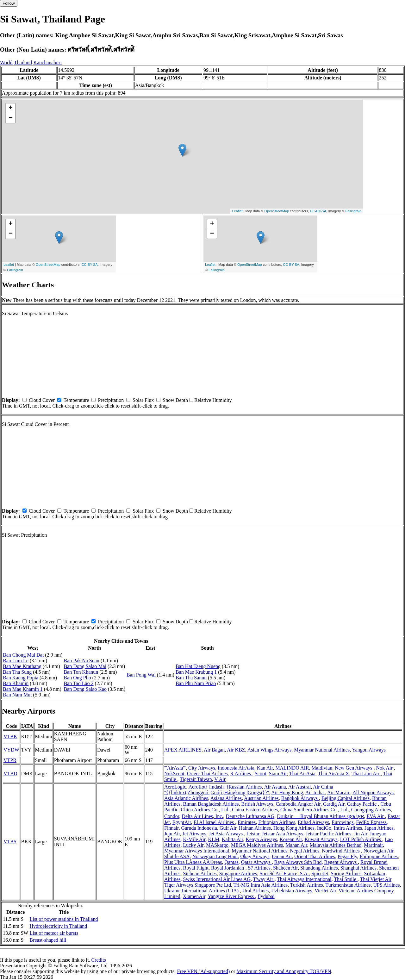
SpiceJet (320, 874)
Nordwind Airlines (341, 851)
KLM (214, 839)
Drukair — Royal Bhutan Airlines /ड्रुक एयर (320, 816)
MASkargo (217, 845)
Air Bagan (214, 750)
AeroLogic (175, 787)
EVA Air (376, 816)
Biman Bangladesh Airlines (211, 804)
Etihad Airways (313, 822)
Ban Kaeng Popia (21, 678)
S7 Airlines (259, 868)
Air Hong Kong (287, 793)
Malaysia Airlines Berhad (336, 845)
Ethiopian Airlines (277, 822)
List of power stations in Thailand (64, 919)
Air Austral (300, 787)
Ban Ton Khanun (81, 672)
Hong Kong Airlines (294, 828)
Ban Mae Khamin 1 (23, 689)
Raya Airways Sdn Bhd (298, 862)
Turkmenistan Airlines (348, 885)
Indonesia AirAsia (236, 768)
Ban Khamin (16, 683)
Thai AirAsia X (334, 774)
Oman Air (282, 856)
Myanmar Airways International (197, 851)
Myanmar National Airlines (322, 750)
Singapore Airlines (238, 874)
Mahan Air (296, 845)
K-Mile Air (194, 839)
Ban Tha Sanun (191, 678)
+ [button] (11, 108)
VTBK (10, 737)
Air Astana (275, 787)
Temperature (76, 400)
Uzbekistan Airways (292, 891)
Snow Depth (175, 400)
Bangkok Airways (300, 798)
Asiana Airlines (226, 798)
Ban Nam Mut (17, 695)
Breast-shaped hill (48, 940)
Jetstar (253, 834)
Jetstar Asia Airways (283, 834)
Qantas (231, 862)
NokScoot (174, 774)
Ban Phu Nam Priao (196, 683)
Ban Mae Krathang (22, 666)
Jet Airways (194, 834)
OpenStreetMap (277, 211)
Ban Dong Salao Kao (85, 689)
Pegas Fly (347, 856)
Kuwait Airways (321, 839)
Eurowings (343, 822)
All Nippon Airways (373, 793)
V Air (220, 779)
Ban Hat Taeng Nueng (198, 666)
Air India (315, 793)
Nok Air (385, 768)
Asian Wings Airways (270, 750)
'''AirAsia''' (175, 768)
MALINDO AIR (292, 768)
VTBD (10, 774)
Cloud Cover (42, 400)
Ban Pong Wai (141, 675)
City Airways (202, 768)
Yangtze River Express (231, 896)
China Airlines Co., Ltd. (205, 810)
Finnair (171, 828)
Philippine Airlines (379, 856)
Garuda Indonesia (199, 828)
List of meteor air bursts (54, 933)
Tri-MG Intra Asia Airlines (261, 885)
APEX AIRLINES (183, 750)
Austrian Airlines (261, 798)
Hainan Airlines (255, 828)
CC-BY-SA (318, 211)
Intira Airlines (348, 828)
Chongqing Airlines (371, 810)
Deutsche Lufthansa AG (250, 816)
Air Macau (339, 793)
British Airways (257, 804)
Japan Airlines (379, 828)
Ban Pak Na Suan (81, 661)
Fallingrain (353, 211)
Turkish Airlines (307, 885)
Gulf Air (228, 828)
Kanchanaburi (47, 62)
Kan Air (265, 768)
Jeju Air (172, 834)
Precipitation (111, 400)
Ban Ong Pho (77, 678)
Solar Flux (143, 400)
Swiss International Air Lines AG (217, 879)
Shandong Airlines (319, 868)
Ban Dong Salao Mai (85, 666)
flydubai (266, 896)
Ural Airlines (255, 891)
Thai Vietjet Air (376, 879)
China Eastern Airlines (255, 810)
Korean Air (291, 839)
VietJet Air (325, 891)
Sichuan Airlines (200, 874)
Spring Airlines (346, 874)
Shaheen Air (285, 868)
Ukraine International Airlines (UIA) (202, 891)
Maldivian (322, 768)
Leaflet (237, 211)
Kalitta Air (232, 839)
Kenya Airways (261, 839)
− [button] (11, 118)
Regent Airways (341, 862)
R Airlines (241, 774)
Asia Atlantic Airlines (186, 798)
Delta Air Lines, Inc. (202, 816)
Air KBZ (236, 750)
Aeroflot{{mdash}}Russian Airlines (225, 787)
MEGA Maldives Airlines (257, 845)
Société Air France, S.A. (284, 874)
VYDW (11, 750)
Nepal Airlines (305, 851)
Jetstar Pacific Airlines (328, 834)
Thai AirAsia (302, 774)
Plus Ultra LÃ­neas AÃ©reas (193, 862)
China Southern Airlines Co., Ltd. (315, 810)
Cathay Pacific (362, 804)
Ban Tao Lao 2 (78, 683)
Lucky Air (193, 845)
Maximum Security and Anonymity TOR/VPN (284, 971)
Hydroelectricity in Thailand (58, 926)
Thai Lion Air (366, 774)
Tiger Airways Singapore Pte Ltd (198, 885)
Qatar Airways (256, 862)
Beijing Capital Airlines (346, 798)
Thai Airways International (304, 879)
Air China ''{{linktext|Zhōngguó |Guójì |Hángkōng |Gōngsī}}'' (249, 790)
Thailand (23, 62)
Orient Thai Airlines (207, 774)
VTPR (10, 760)
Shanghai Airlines (358, 868)
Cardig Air (334, 804)
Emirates (247, 822)
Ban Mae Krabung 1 (196, 672)
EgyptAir (182, 822)
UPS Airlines (386, 885)
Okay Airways (255, 856)
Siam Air (278, 774)
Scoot (260, 774)
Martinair (373, 845)
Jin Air (360, 834)
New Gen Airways (354, 768)
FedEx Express (371, 822)
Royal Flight (196, 868)
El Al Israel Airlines (215, 822)
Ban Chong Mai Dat (23, 655)
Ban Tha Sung (17, 672)
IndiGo (324, 828)
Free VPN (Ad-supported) (203, 971)
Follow (9, 3)
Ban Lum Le (16, 661)
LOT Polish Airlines (361, 839)
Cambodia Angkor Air (298, 804)
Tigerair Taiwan (196, 779)
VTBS (10, 842)
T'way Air (264, 879)
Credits (98, 960)
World (6, 62)
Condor (172, 816)
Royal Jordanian (228, 868)
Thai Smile (346, 879)
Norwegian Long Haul (215, 856)
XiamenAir (194, 896)
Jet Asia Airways (227, 834)
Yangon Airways (369, 750)
